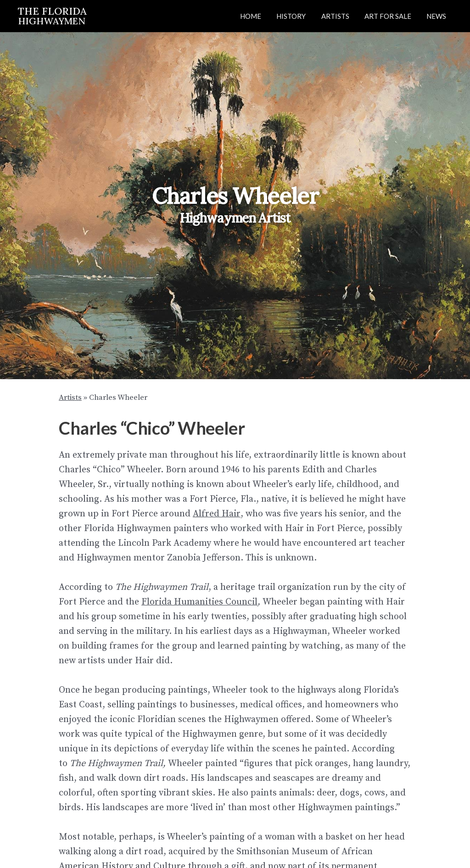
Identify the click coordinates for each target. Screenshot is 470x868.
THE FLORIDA (52, 15)
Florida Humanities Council (199, 602)
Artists (70, 398)
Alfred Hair (216, 513)
